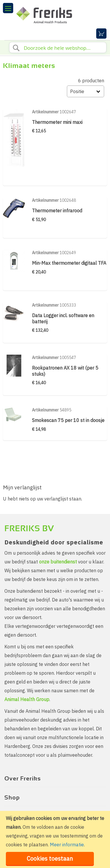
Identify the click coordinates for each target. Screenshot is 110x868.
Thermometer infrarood (57, 211)
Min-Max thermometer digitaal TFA (69, 263)
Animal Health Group (27, 699)
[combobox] (58, 47)
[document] (55, 839)
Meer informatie (67, 845)
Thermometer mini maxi (57, 122)
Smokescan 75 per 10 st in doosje (68, 420)
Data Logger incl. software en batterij (63, 318)
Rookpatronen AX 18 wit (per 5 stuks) (65, 371)
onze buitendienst (58, 562)
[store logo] (56, 13)
